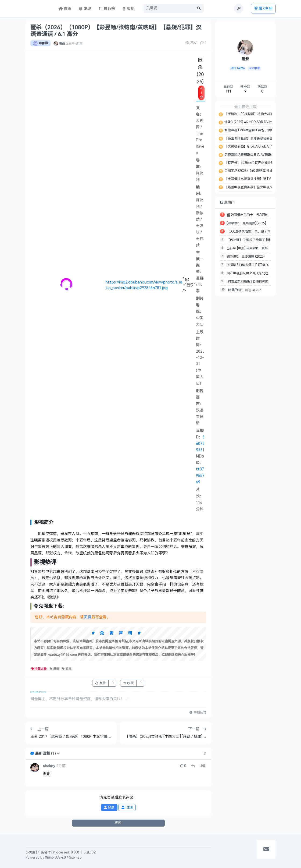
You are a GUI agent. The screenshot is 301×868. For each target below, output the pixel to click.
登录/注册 (263, 8)
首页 (65, 9)
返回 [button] (118, 823)
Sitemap (75, 858)
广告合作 (44, 852)
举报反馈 (198, 713)
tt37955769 (200, 476)
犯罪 (67, 669)
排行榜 (107, 9)
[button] (58, 754)
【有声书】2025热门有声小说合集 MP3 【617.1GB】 (262, 163)
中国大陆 (39, 669)
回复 (88, 617)
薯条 (62, 43)
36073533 (200, 444)
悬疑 (54, 669)
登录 (109, 807)
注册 (127, 807)
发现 (85, 9)
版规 (128, 9)
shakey (49, 766)
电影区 (40, 43)
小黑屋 (30, 852)
